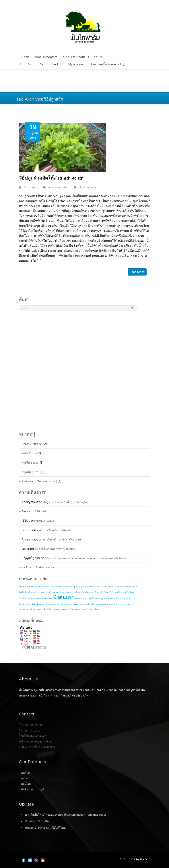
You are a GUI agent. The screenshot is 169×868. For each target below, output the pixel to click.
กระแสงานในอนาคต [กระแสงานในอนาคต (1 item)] (105, 587)
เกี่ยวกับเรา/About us (75, 57)
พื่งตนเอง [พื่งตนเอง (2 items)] (63, 597)
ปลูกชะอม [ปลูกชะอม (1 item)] (31, 598)
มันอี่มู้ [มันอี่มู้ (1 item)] (123, 598)
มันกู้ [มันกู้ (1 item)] (101, 598)
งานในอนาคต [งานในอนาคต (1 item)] (53, 592)
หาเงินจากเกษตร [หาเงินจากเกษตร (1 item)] (50, 604)
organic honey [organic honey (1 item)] (26, 587)
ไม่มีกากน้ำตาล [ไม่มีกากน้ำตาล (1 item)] (94, 609)
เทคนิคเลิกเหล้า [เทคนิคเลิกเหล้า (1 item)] (114, 604)
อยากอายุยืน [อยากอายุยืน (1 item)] (85, 604)
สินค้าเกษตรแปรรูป (33, 789)
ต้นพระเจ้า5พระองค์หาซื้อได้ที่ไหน (45, 827)
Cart (43, 64)
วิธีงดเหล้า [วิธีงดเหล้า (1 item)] (27, 604)
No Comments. (88, 187)
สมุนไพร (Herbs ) (31, 472)
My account (76, 64)
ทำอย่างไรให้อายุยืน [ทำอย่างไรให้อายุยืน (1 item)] (112, 592)
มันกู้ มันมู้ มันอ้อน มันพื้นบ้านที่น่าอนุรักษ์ (66, 502)
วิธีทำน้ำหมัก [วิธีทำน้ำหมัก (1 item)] (37, 604)
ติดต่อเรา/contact (46, 57)
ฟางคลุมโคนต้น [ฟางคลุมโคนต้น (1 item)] (92, 598)
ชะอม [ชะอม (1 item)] (62, 592)
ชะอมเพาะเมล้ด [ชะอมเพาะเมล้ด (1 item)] (71, 592)
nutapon (33, 187)
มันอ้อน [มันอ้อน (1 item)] (129, 598)
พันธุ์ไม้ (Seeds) (30, 463)
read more (137, 272)
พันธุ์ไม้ (25, 773)
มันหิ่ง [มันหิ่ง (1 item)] (110, 598)
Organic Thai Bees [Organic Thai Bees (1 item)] (42, 587)
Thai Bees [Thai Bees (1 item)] (91, 587)
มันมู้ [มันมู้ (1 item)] (105, 598)
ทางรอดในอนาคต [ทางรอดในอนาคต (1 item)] (86, 592)
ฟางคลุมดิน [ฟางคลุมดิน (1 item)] (79, 598)
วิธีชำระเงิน (42, 511)
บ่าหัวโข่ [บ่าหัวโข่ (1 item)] (23, 598)
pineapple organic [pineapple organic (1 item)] (77, 587)
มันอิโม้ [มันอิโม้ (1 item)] (117, 598)
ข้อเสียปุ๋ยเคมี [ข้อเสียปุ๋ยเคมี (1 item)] (25, 592)
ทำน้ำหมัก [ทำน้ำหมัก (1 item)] (99, 592)
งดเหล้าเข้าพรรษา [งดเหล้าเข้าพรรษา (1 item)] (39, 592)
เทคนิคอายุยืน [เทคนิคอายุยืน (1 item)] (101, 604)
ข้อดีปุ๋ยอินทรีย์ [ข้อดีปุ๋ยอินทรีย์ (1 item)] (131, 587)
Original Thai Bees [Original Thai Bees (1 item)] (60, 587)
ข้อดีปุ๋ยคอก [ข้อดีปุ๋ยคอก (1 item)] (119, 587)
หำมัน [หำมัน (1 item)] (60, 604)
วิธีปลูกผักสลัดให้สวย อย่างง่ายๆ (52, 178)
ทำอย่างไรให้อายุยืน (37, 821)
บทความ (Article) (58, 187)
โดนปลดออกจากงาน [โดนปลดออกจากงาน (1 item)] (78, 609)
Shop (32, 64)
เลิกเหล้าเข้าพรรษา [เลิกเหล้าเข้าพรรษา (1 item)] (34, 609)
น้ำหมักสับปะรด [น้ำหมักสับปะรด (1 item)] (128, 592)
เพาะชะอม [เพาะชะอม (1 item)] (126, 604)
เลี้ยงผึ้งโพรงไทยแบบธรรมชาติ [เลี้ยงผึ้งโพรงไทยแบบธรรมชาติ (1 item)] (56, 609)
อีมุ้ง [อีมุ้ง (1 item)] (92, 604)
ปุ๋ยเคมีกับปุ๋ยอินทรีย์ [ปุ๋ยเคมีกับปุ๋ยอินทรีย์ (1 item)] (44, 598)
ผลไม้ (24, 778)
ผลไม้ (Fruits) (29, 453)
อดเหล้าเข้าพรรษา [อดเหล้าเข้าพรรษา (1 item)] (71, 604)
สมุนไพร (26, 784)
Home (25, 57)
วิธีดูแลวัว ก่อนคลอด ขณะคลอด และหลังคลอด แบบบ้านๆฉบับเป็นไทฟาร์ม (87, 558)
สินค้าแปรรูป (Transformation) (39, 481)
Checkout (57, 64)
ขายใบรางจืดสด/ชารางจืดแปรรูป (55, 530)
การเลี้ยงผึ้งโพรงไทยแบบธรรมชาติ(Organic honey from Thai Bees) (66, 815)
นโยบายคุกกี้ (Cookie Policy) (107, 64)
